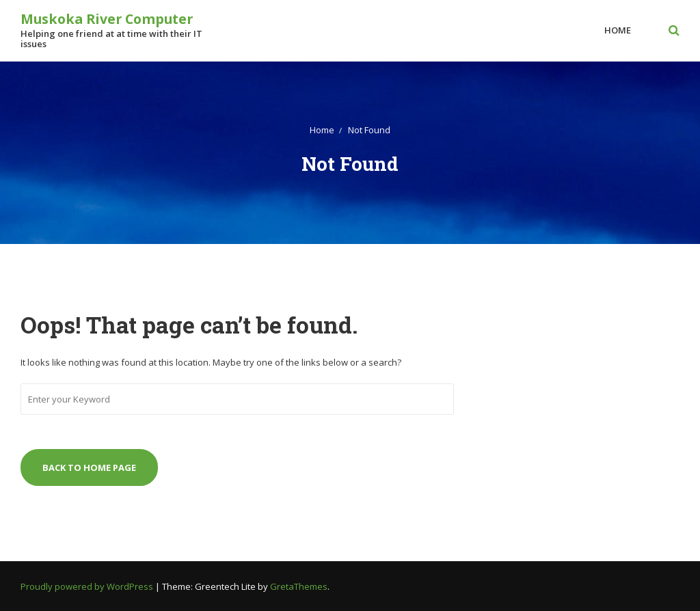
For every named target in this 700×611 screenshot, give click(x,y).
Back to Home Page (89, 467)
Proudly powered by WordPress (88, 586)
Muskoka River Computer (107, 19)
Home (618, 30)
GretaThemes (299, 586)
